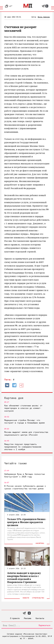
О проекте (15, 618)
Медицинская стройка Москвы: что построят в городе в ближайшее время (24, 421)
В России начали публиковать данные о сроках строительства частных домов (25, 487)
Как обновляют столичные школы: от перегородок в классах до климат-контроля (23, 408)
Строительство (38, 598)
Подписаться (44, 625)
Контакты (40, 618)
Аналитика (40, 543)
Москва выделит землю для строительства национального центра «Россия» (26, 433)
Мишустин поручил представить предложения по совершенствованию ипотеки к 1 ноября (23, 447)
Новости (26, 598)
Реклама (28, 618)
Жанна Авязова (44, 17)
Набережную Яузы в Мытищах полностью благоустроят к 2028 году (24, 475)
